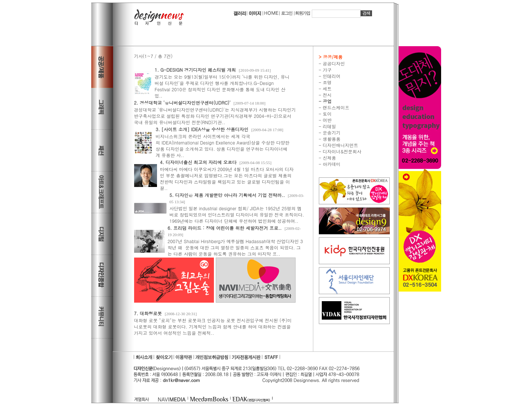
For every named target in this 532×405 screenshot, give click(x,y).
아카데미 (331, 164)
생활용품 (331, 139)
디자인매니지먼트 (340, 145)
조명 (327, 82)
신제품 (329, 158)
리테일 (329, 126)
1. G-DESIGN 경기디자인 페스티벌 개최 (195, 70)
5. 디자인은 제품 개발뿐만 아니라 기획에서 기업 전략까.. (227, 195)
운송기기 (331, 132)
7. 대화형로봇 (148, 313)
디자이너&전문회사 (342, 151)
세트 (327, 89)
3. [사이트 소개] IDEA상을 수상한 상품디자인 (202, 129)
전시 (327, 95)
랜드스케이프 (335, 107)
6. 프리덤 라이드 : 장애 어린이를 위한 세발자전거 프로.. (225, 228)
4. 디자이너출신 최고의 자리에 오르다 (198, 162)
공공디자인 (333, 63)
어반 (327, 120)
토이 (327, 114)
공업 (327, 101)
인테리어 (331, 76)
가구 (327, 70)
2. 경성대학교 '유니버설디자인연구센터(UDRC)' (183, 103)
